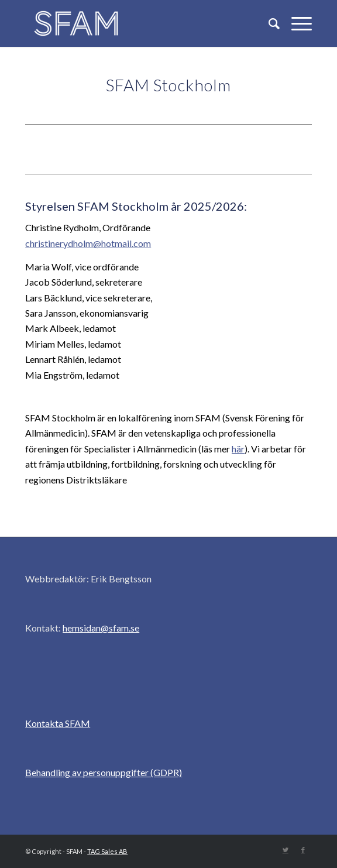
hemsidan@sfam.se (101, 628)
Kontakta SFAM (58, 723)
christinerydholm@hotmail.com (88, 243)
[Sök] (268, 23)
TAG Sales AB (107, 851)
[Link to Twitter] (286, 850)
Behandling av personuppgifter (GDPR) (104, 772)
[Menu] (296, 23)
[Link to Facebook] (303, 850)
